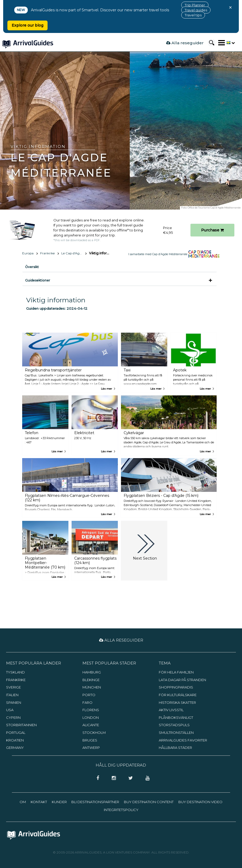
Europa (28, 253)
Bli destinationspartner (95, 802)
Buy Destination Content (149, 802)
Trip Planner (195, 5)
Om (23, 802)
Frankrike (47, 253)
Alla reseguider (185, 43)
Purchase (212, 230)
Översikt (32, 267)
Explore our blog (27, 25)
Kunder (59, 802)
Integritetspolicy (121, 810)
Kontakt (39, 802)
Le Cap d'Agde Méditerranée (74, 253)
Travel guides (196, 10)
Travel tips (193, 15)
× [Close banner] (230, 7)
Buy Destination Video (200, 802)
